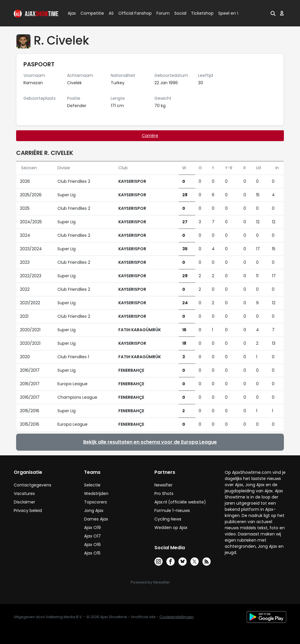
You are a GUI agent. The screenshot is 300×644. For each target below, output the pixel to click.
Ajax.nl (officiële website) (180, 502)
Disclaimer (24, 502)
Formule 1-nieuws (172, 511)
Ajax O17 (92, 536)
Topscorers (96, 502)
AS (111, 13)
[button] (272, 13)
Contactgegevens (33, 485)
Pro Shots (164, 493)
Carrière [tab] (150, 136)
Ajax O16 (92, 545)
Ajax (71, 13)
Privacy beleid (28, 511)
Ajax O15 (92, 553)
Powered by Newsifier (150, 582)
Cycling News (168, 519)
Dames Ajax (96, 519)
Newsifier (163, 485)
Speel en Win (231, 13)
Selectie (92, 485)
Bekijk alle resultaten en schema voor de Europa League (150, 442)
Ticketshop (202, 13)
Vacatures (24, 493)
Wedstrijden (96, 493)
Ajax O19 (92, 528)
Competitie (90, 13)
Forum (163, 13)
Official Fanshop (132, 13)
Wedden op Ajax (171, 528)
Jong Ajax (94, 511)
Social (179, 13)
